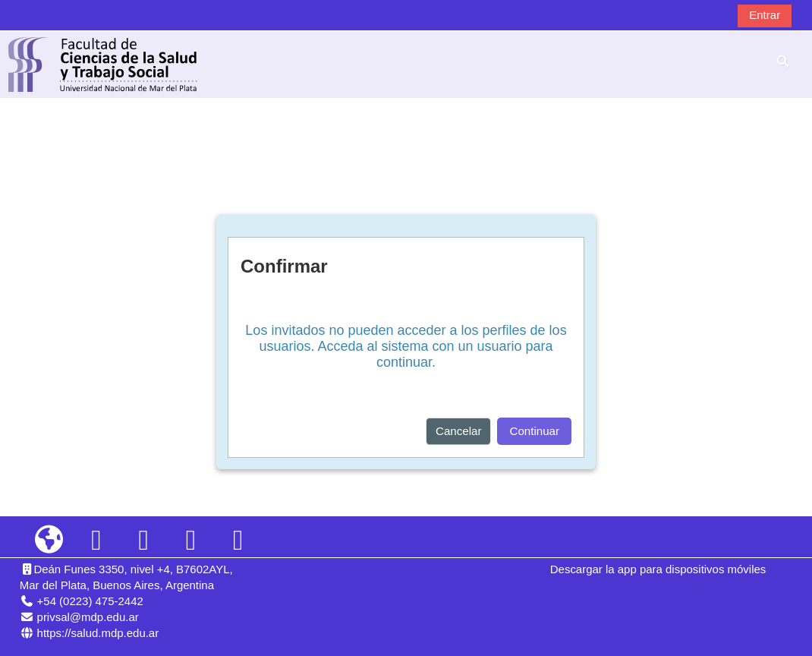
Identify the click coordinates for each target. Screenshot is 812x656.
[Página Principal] (103, 63)
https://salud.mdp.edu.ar (98, 633)
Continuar (534, 431)
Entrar (765, 15)
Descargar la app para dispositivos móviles (658, 569)
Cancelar (458, 431)
